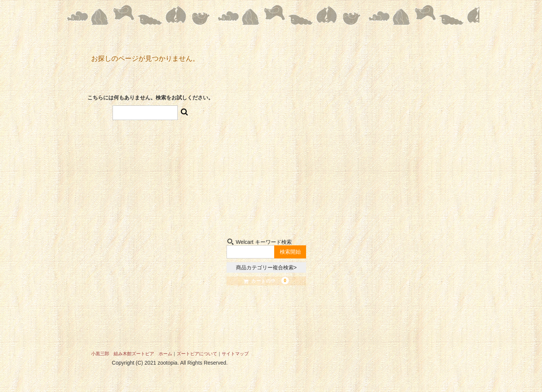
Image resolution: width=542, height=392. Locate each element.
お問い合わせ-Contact (288, 214)
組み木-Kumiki (245, 214)
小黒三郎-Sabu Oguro (288, 178)
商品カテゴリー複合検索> (266, 267)
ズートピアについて (197, 354)
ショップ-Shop (245, 178)
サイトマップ (235, 354)
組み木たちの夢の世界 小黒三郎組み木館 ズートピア (266, 95)
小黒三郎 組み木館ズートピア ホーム (132, 354)
